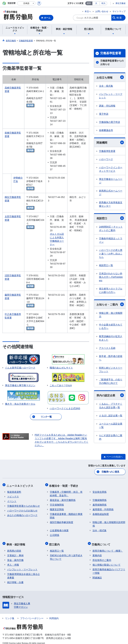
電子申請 (104, 114)
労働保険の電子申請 (109, 122)
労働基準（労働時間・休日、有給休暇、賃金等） (66, 492)
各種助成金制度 (101, 512)
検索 (119, 18)
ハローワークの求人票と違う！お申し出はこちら (111, 254)
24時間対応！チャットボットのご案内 (111, 229)
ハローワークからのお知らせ (22, 509)
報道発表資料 (14, 490)
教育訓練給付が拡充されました (111, 338)
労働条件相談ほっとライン (111, 240)
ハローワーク (106, 159)
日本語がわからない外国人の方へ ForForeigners (111, 277)
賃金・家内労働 (15, 557)
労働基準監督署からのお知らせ (112, 62)
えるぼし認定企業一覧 (111, 416)
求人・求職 (13, 561)
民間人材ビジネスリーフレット (111, 370)
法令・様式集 (106, 86)
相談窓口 (110, 218)
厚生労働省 (120, 3)
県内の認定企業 (110, 395)
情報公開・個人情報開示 (111, 315)
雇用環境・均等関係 (103, 508)
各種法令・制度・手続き (64, 485)
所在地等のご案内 (102, 557)
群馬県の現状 (14, 547)
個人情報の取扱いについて (106, 561)
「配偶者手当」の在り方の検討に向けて (111, 381)
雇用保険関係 (99, 503)
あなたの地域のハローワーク (22, 513)
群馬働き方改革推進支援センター (111, 204)
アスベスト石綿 (107, 348)
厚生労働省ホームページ (111, 181)
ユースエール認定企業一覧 (111, 425)
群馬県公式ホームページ (111, 193)
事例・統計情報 (16, 542)
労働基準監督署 (111, 53)
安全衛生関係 (99, 490)
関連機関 (110, 142)
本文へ (88, 11)
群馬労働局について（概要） (108, 547)
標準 (89, 3)
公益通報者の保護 (59, 529)
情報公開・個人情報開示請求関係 (109, 522)
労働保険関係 (99, 498)
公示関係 (54, 533)
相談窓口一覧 (106, 265)
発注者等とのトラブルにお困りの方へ (111, 290)
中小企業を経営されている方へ (111, 326)
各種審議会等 (106, 130)
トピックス (13, 495)
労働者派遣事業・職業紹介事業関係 (66, 514)
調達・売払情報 (107, 106)
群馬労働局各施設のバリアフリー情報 (109, 568)
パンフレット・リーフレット (111, 96)
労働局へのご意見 (110, 471)
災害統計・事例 (15, 552)
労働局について (102, 542)
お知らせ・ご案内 (110, 304)
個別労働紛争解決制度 (61, 520)
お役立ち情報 (110, 77)
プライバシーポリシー (32, 615)
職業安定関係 (57, 508)
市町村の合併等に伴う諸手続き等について (66, 554)
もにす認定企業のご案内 (111, 437)
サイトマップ (119, 11)
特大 (103, 3)
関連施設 (97, 574)
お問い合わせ (102, 11)
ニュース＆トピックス (20, 485)
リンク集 (10, 615)
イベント (12, 499)
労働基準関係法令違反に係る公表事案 (23, 572)
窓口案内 (55, 542)
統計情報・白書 (15, 579)
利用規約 (54, 615)
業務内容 (97, 552)
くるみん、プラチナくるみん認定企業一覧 (111, 406)
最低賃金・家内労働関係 (63, 498)
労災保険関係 (57, 503)
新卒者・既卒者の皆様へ (111, 358)
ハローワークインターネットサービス (111, 169)
